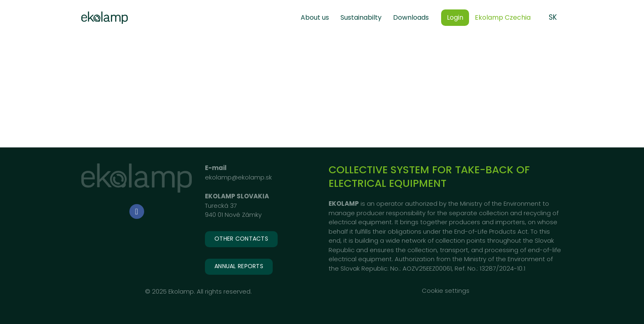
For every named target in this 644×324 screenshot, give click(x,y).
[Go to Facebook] (137, 211)
